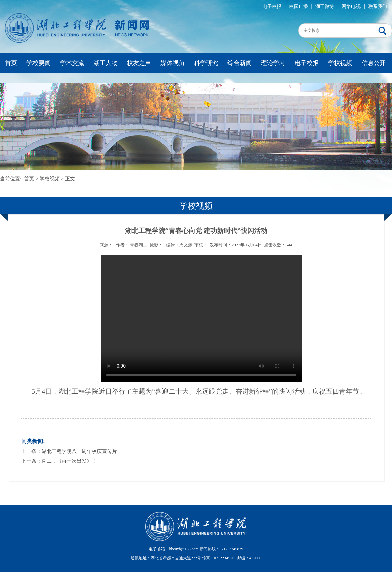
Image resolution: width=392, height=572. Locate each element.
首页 (11, 63)
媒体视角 (173, 63)
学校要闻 (39, 63)
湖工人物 (106, 63)
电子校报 (272, 7)
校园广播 (299, 7)
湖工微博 (325, 7)
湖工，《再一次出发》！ (69, 461)
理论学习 (273, 63)
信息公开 (374, 63)
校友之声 (139, 63)
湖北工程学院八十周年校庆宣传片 (79, 451)
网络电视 (351, 7)
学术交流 (72, 63)
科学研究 (206, 63)
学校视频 (340, 63)
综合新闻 (240, 63)
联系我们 (378, 7)
